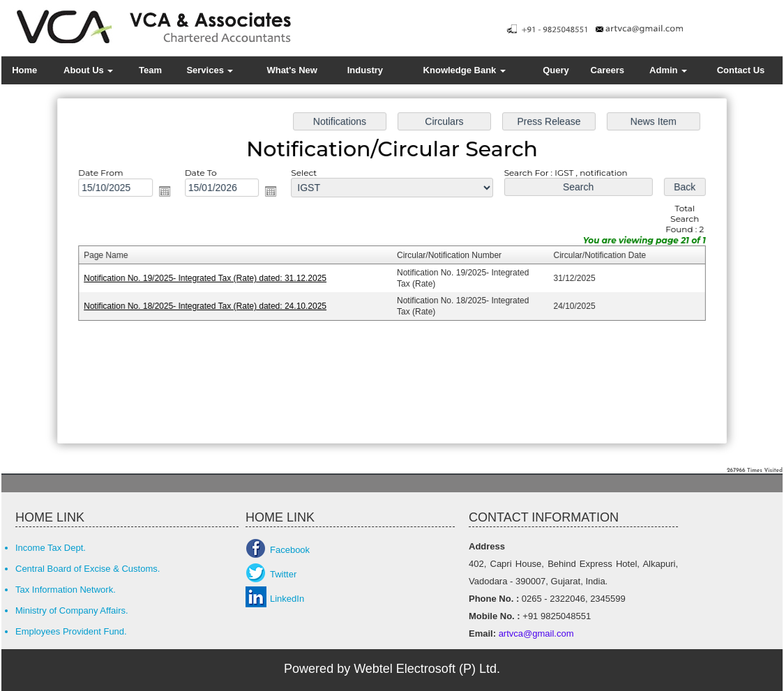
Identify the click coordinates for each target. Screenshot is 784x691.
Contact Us (741, 70)
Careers (608, 70)
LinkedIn (287, 599)
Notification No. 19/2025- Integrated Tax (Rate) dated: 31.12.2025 (209, 278)
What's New (292, 70)
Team (150, 70)
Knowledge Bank (465, 70)
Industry (365, 70)
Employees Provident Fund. (71, 631)
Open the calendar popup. (169, 193)
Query (556, 70)
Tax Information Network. (66, 590)
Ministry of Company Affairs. (72, 610)
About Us (88, 70)
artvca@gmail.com (535, 633)
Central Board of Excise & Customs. (88, 569)
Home (24, 70)
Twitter (283, 574)
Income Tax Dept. (51, 548)
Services (210, 70)
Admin (668, 70)
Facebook (290, 550)
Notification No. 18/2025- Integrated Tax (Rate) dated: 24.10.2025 (209, 305)
